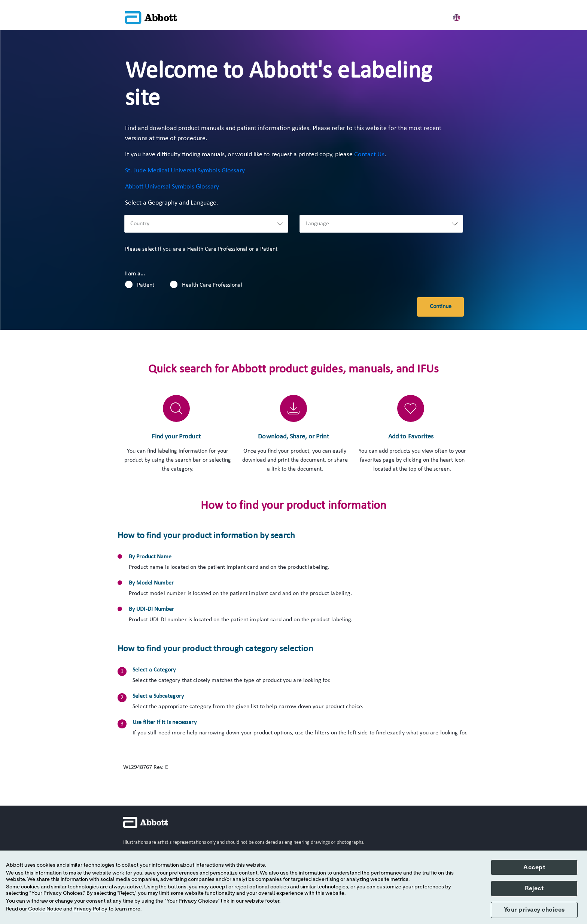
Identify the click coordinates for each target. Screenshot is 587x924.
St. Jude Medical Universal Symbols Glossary (185, 171)
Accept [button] (534, 867)
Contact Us (369, 155)
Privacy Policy (90, 909)
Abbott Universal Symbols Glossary (172, 187)
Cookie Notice (45, 909)
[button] (457, 16)
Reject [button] (534, 888)
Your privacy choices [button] (534, 910)
